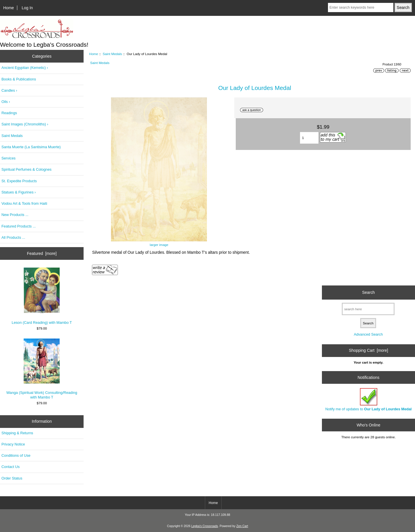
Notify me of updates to (369, 400)
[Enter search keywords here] (361, 7)
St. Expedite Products (19, 181)
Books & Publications (19, 79)
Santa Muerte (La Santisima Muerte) (31, 147)
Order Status (12, 478)
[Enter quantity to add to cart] (309, 138)
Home (9, 8)
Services (9, 158)
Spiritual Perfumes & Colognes (27, 169)
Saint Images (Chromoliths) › (25, 124)
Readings (9, 113)
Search (369, 292)
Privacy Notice (13, 444)
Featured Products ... (19, 226)
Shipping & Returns (17, 433)
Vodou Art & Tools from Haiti (24, 203)
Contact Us (11, 467)
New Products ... (15, 215)
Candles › (9, 90)
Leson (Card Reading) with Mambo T (42, 296)
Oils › (6, 102)
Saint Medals (112, 54)
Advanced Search (368, 334)
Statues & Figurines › (19, 192)
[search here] (368, 309)
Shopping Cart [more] (369, 350)
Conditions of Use (16, 455)
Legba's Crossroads (205, 526)
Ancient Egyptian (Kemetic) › (25, 68)
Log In (27, 8)
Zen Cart (242, 526)
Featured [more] (42, 253)
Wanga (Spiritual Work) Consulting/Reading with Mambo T (42, 369)
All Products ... (13, 237)
